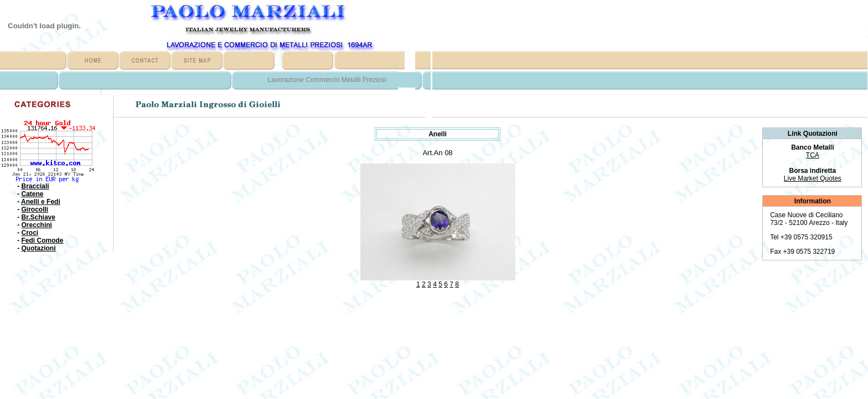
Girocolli (35, 209)
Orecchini (37, 225)
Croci (30, 233)
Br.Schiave (38, 217)
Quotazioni (39, 248)
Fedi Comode (43, 241)
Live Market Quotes (813, 178)
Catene (33, 194)
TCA (813, 155)
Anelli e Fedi (41, 202)
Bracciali (35, 186)
